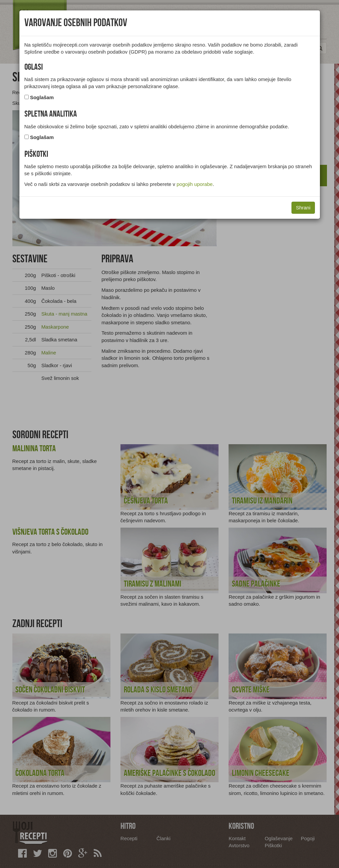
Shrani (303, 208)
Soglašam (42, 97)
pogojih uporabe (195, 184)
